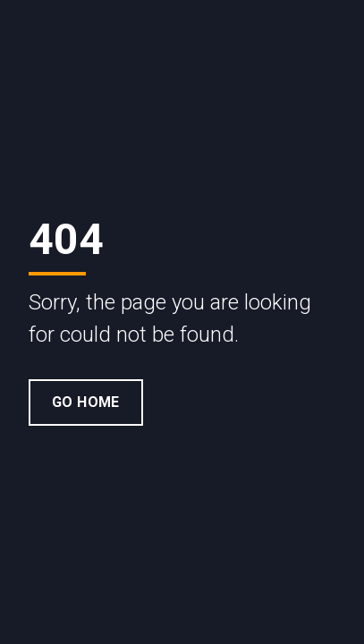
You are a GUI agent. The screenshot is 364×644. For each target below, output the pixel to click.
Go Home (86, 402)
